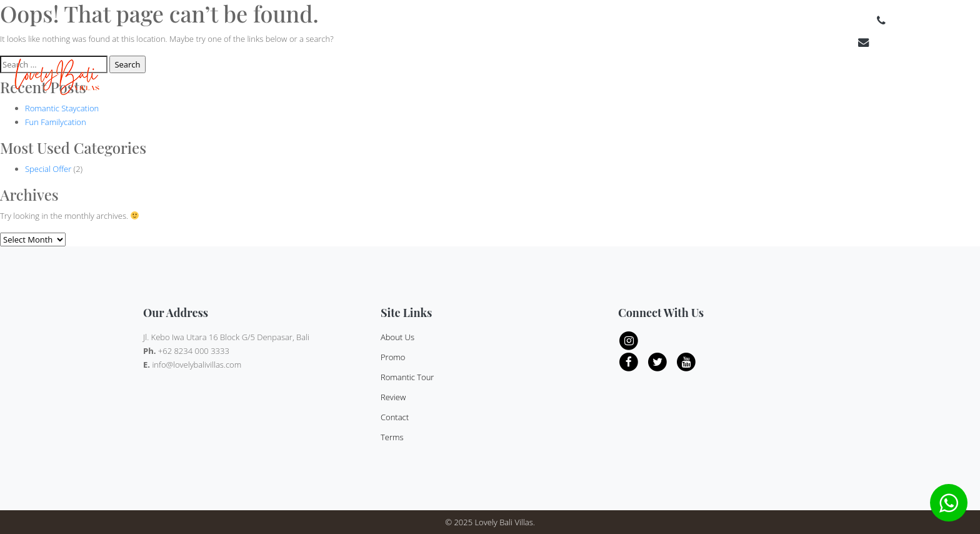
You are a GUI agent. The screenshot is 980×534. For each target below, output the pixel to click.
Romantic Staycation (62, 108)
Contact (915, 80)
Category (746, 80)
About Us (868, 80)
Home (580, 80)
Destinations (628, 80)
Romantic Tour (407, 377)
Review (826, 80)
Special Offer (48, 169)
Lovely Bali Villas (503, 522)
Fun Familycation (56, 122)
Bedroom (691, 80)
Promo (393, 357)
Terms (953, 80)
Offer (792, 80)
